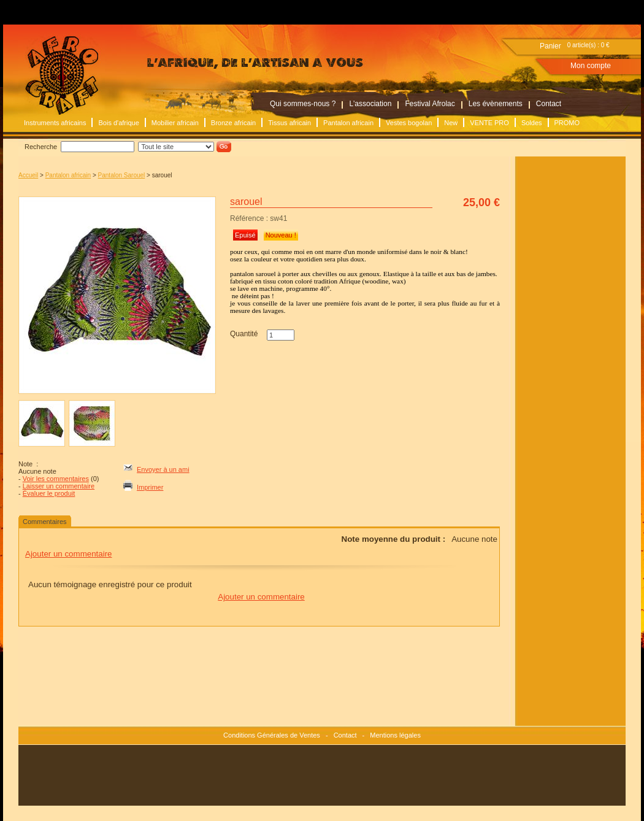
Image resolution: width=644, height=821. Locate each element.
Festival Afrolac (430, 104)
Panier (550, 46)
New (451, 123)
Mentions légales (395, 735)
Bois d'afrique (118, 123)
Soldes (532, 123)
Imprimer (150, 487)
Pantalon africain (348, 123)
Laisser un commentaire (59, 486)
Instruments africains (55, 123)
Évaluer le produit (49, 493)
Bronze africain (233, 123)
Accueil (28, 175)
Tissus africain (289, 123)
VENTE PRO (489, 123)
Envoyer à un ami (163, 469)
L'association (370, 104)
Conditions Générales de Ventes (272, 735)
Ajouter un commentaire (69, 554)
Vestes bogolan (409, 123)
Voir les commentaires (56, 479)
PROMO (567, 123)
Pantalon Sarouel (122, 175)
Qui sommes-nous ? (303, 104)
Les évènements (496, 104)
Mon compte (591, 66)
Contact (549, 104)
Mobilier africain (175, 123)
